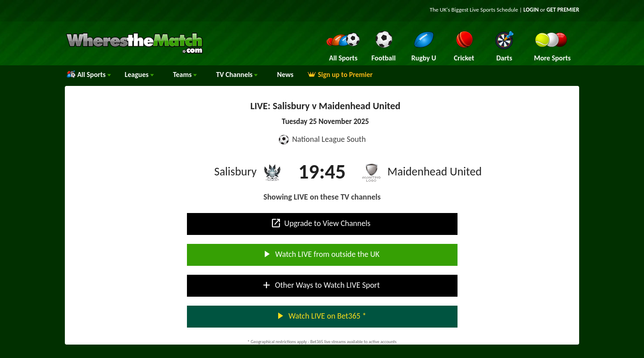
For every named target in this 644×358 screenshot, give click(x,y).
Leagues (139, 75)
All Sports (89, 75)
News (285, 75)
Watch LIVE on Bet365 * (320, 316)
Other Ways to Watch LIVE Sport (320, 285)
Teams (185, 75)
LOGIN (531, 10)
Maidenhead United (434, 171)
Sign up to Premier (340, 75)
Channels (237, 75)
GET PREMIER (563, 10)
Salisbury (235, 171)
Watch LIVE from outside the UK (320, 254)
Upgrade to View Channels (321, 223)
